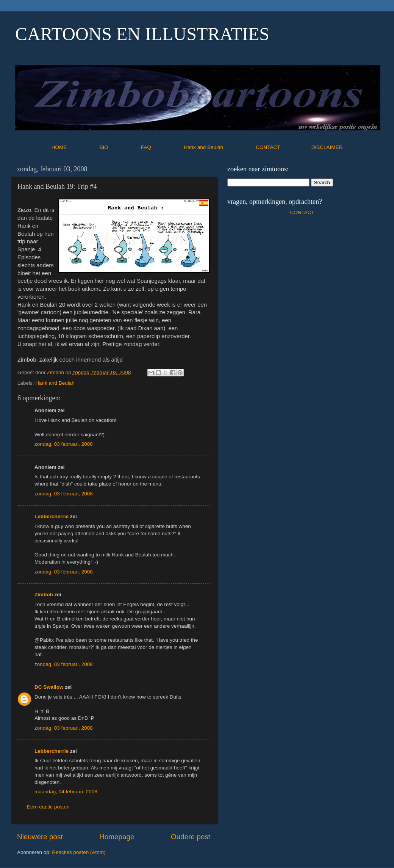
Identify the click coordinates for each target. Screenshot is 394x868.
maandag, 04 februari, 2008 (66, 792)
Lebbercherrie (52, 516)
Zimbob (44, 595)
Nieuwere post (40, 837)
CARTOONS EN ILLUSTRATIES (142, 34)
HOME (75, 147)
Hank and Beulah (219, 147)
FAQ (162, 147)
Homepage (117, 837)
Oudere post (191, 837)
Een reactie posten (48, 807)
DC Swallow (49, 687)
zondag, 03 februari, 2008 (64, 444)
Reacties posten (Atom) (79, 852)
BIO (120, 147)
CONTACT (284, 147)
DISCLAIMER (327, 147)
